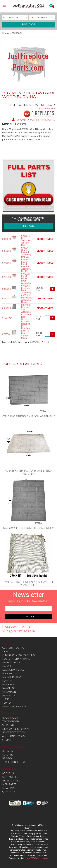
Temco (6, 699)
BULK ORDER (10, 718)
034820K (5, 289)
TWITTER (26, 627)
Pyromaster (10, 692)
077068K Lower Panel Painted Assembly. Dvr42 (26, 265)
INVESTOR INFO (11, 781)
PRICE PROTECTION (14, 732)
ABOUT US (8, 773)
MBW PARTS (9, 788)
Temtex (7, 703)
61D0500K (5, 318)
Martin (7, 681)
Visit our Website (46, 109)
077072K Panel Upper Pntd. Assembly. (26, 279)
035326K (5, 251)
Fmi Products (11, 663)
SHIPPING (8, 725)
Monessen (9, 685)
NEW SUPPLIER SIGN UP (16, 729)
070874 (5, 334)
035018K (5, 299)
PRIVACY (7, 758)
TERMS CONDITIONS (14, 762)
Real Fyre (9, 695)
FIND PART (29, 25)
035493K (5, 308)
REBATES (8, 751)
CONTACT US (9, 777)
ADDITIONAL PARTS (13, 736)
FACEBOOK (9, 627)
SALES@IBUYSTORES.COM (19, 631)
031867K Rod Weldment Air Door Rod (26, 241)
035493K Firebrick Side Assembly (26, 309)
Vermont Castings (14, 706)
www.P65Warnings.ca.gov (37, 858)
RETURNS (8, 755)
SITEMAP (7, 740)
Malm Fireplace (13, 677)
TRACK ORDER (11, 721)
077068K (5, 263)
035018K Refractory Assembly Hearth (26, 299)
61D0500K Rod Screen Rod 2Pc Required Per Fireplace (26, 322)
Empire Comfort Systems (18, 655)
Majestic (8, 674)
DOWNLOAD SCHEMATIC (35, 120)
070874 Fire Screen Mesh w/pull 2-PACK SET (26, 338)
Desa (5, 652)
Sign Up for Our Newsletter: (29, 601)
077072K (5, 277)
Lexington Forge (13, 670)
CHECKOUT (29, 226)
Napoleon (9, 688)
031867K (5, 239)
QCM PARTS (9, 792)
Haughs (7, 666)
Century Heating (13, 648)
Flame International (16, 659)
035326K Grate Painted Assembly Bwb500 (26, 252)
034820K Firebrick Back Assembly (26, 289)
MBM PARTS (9, 784)
